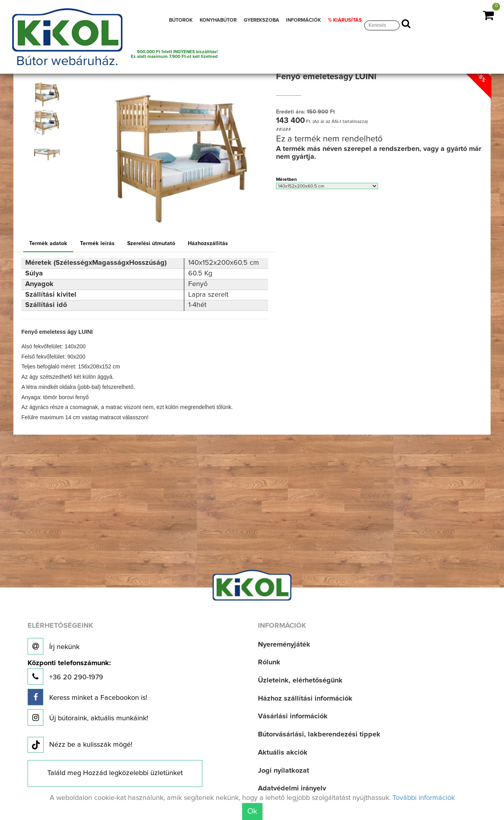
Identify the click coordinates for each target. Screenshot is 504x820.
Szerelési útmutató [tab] (151, 244)
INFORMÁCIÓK (303, 20)
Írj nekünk (54, 646)
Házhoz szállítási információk (305, 699)
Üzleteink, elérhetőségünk (300, 681)
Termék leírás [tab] (97, 244)
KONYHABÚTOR (218, 20)
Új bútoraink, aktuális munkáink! (88, 718)
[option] (48, 94)
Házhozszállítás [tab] (208, 244)
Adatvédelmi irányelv (292, 788)
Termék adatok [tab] (48, 244)
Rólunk (269, 662)
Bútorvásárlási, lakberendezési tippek (319, 734)
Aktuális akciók (283, 753)
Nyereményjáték (284, 645)
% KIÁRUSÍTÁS (345, 20)
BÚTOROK (181, 20)
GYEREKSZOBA (261, 20)
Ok (252, 811)
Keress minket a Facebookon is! (87, 697)
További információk (424, 798)
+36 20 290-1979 (69, 672)
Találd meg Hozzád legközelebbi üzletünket (115, 773)
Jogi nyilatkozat (283, 771)
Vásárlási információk (293, 716)
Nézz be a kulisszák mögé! (80, 745)
